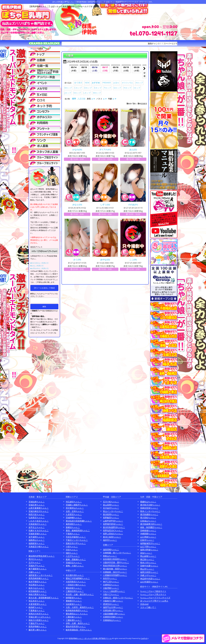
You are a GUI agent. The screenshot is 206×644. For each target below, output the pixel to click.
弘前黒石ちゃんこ (37, 518)
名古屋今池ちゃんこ (75, 575)
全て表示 (78, 83)
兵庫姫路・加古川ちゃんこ (115, 572)
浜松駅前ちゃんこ (74, 604)
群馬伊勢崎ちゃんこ (38, 626)
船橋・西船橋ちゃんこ (76, 559)
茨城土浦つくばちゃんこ (40, 617)
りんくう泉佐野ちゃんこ (114, 591)
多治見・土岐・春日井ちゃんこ (80, 594)
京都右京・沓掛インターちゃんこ (118, 598)
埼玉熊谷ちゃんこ (37, 585)
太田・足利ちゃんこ (75, 511)
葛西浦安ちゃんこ (74, 524)
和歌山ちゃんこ (110, 556)
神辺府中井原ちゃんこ (150, 579)
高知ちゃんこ (146, 553)
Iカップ (137, 88)
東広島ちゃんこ (147, 559)
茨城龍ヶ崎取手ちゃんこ (77, 505)
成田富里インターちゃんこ (41, 575)
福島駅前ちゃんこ (37, 543)
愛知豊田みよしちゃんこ (77, 614)
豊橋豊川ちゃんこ (74, 601)
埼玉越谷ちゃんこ (74, 502)
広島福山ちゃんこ (148, 521)
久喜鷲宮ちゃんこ (74, 514)
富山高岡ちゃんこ (111, 505)
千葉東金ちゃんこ (37, 610)
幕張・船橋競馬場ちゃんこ (78, 530)
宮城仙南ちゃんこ (37, 502)
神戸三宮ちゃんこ (111, 582)
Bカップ (68, 88)
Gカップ (117, 88)
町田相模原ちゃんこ (38, 591)
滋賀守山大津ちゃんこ (113, 607)
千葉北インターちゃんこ (77, 540)
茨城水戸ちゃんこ (37, 566)
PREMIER (107, 83)
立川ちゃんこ (35, 562)
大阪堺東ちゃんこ (111, 588)
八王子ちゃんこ (73, 556)
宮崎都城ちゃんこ (148, 530)
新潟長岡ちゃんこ (111, 514)
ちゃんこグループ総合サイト (153, 591)
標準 (74, 99)
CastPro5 (144, 638)
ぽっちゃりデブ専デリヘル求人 (154, 601)
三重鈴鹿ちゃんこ (74, 620)
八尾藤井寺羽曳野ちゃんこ (115, 575)
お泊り (116, 83)
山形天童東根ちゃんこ (39, 508)
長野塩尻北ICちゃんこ (113, 530)
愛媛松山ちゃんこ (148, 502)
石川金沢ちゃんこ (111, 508)
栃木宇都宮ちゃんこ (38, 582)
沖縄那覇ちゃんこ (148, 534)
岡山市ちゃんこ (147, 569)
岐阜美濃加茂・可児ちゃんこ (79, 630)
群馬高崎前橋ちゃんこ (39, 578)
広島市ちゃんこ (147, 540)
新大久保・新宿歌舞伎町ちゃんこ (44, 598)
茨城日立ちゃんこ (74, 563)
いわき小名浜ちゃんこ (39, 521)
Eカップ (98, 88)
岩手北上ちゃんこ (37, 527)
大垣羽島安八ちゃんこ (76, 582)
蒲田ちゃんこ (72, 553)
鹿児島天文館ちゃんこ (150, 505)
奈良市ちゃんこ (110, 578)
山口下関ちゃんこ (148, 547)
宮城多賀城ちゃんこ (38, 534)
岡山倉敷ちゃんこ (148, 556)
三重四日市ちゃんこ (75, 591)
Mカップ (97, 93)
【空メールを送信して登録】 (44, 288)
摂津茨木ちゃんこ (111, 604)
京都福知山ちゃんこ (112, 620)
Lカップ (87, 93)
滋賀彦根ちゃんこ (111, 550)
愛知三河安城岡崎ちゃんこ (78, 578)
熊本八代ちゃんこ (148, 563)
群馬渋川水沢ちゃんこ (39, 614)
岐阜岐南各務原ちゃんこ (77, 610)
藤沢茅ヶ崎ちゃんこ (38, 630)
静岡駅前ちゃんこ (74, 598)
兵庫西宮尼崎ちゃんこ (113, 617)
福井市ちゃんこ (110, 540)
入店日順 (81, 99)
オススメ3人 (127, 83)
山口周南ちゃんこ (148, 537)
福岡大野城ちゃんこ (149, 550)
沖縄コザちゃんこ (148, 575)
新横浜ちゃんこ (73, 527)
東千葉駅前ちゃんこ (38, 569)
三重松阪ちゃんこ (74, 617)
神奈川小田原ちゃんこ (39, 620)
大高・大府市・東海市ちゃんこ (80, 607)
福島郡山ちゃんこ (37, 540)
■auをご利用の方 (37, 266)
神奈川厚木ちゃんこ (38, 594)
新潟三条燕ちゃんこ (112, 537)
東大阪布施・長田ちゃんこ (115, 569)
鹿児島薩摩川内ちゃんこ (151, 524)
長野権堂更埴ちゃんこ (113, 524)
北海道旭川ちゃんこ (38, 524)
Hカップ (127, 88)
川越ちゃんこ (35, 572)
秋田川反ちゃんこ (37, 514)
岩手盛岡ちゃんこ (37, 537)
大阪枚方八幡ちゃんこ (113, 601)
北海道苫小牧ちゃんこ (39, 547)
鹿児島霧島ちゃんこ (149, 514)
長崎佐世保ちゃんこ (149, 508)
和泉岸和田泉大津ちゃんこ (115, 566)
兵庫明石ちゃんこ (111, 585)
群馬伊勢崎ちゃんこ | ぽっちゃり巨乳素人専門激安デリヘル (90, 638)
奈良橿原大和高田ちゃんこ (115, 559)
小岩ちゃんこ (72, 547)
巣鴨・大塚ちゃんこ (75, 566)
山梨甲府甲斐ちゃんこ (113, 521)
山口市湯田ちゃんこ (149, 582)
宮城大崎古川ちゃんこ (39, 511)
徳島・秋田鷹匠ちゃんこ (151, 527)
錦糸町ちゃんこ (36, 607)
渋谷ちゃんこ (72, 550)
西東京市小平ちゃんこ (76, 543)
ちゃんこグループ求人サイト (153, 594)
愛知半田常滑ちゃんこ (76, 626)
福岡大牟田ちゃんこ (149, 572)
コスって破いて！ (148, 607)
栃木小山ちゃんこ (37, 588)
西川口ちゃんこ (36, 559)
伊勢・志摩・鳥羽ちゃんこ (78, 623)
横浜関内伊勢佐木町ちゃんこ (42, 556)
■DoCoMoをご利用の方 (39, 263)
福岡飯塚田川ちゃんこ (150, 543)
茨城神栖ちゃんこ (74, 518)
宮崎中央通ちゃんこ (149, 566)
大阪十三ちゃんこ (111, 594)
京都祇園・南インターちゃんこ (117, 553)
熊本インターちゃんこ (150, 511)
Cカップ (78, 88)
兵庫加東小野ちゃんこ (113, 610)
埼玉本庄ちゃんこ (37, 601)
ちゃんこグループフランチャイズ (155, 598)
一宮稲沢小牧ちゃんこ (76, 585)
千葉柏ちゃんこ (73, 534)
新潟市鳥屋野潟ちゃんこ (114, 527)
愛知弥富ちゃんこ (74, 588)
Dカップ (88, 88)
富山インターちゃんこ (113, 511)
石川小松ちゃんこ (111, 502)
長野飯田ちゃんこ (111, 518)
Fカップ (108, 88)
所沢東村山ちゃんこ (75, 508)
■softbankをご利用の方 (39, 268)
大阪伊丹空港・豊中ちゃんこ (116, 562)
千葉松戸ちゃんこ (37, 623)
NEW (87, 83)
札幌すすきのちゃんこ (39, 530)
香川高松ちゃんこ (148, 518)
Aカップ (139, 83)
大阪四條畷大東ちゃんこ (114, 614)
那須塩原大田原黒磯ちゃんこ (79, 521)
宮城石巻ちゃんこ (37, 505)
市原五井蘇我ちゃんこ (76, 537)
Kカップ (77, 93)
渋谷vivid (144, 604)
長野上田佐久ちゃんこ (113, 534)
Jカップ (68, 93)
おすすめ (96, 83)
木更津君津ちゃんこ (38, 604)
